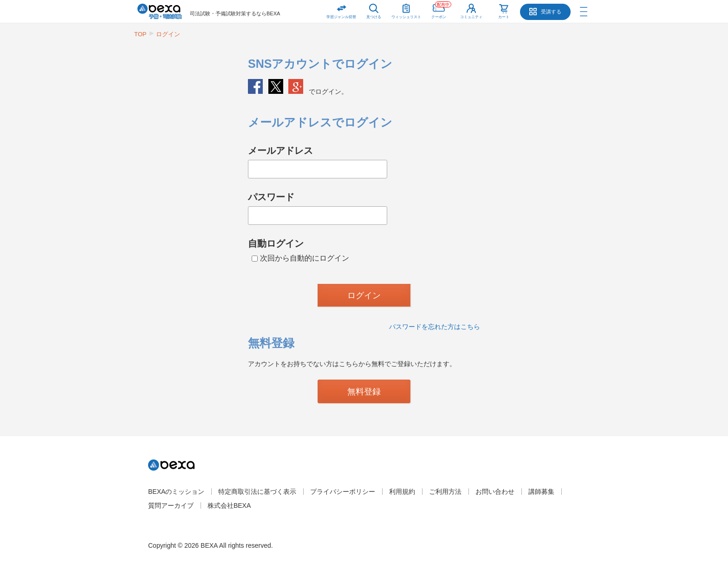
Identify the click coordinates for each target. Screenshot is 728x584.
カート (504, 17)
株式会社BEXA (229, 505)
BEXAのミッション (176, 492)
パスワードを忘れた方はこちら (435, 327)
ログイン (168, 34)
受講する (551, 12)
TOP (140, 34)
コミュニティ (471, 17)
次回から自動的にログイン (300, 258)
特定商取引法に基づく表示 (257, 492)
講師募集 (541, 492)
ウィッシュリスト (406, 10)
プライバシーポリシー (343, 492)
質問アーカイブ (171, 505)
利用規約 (402, 492)
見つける (374, 17)
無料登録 (364, 392)
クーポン (441, 10)
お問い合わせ (495, 492)
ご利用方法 (445, 492)
